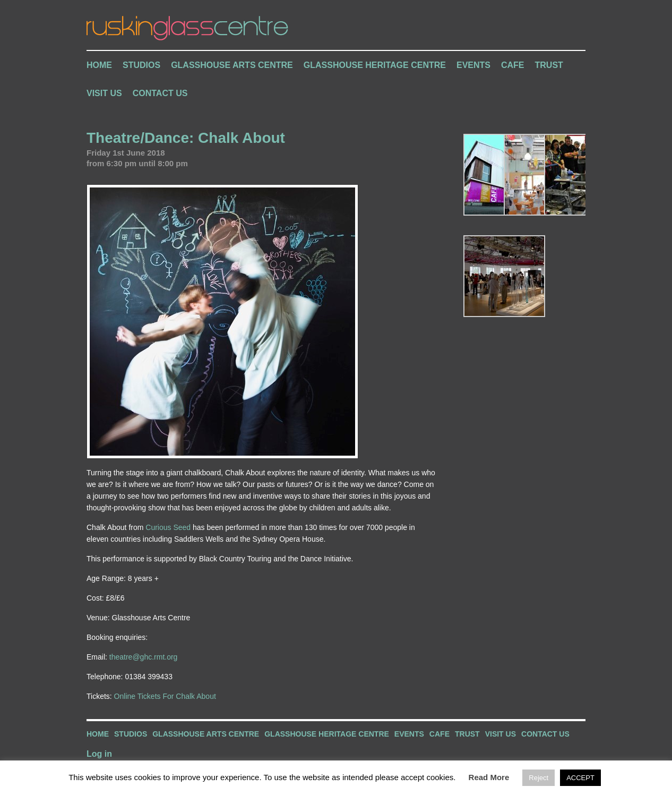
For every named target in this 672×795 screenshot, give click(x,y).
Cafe (513, 65)
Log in (99, 754)
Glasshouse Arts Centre (232, 65)
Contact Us (160, 93)
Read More (489, 777)
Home (99, 65)
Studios (141, 65)
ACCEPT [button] (580, 778)
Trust (549, 65)
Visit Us (104, 93)
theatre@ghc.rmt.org (144, 657)
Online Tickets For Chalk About (165, 696)
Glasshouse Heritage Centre (375, 65)
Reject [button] (539, 778)
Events (473, 65)
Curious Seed (168, 527)
